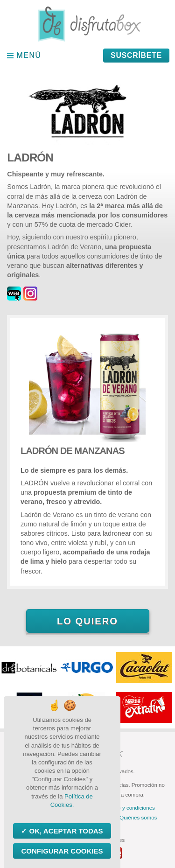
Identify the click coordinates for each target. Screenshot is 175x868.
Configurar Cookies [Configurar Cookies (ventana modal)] (62, 851)
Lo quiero (87, 621)
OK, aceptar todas (65, 831)
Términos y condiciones (127, 808)
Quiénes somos (138, 818)
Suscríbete (136, 55)
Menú (29, 55)
